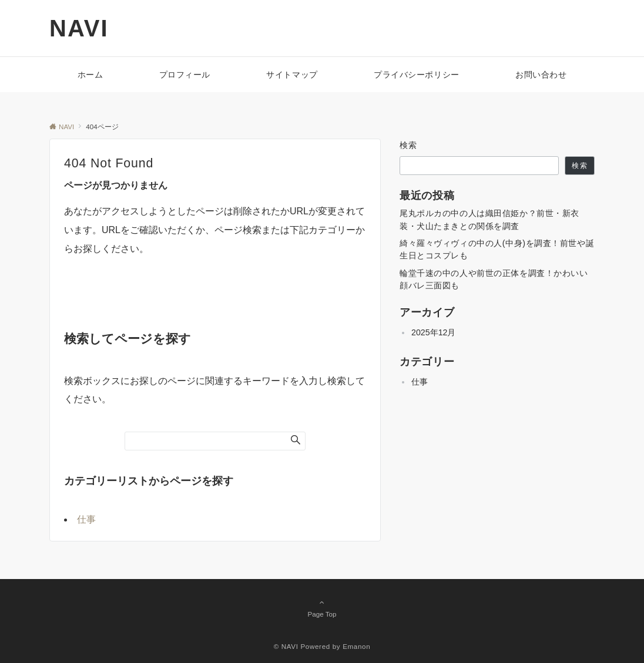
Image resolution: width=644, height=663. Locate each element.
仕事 (86, 519)
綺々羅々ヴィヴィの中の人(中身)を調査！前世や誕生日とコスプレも (497, 249)
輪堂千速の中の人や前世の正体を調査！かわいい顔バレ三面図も (494, 279)
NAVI (79, 28)
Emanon (356, 646)
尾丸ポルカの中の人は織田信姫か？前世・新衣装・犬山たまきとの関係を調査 (489, 219)
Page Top (322, 608)
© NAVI (286, 646)
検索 (409, 145)
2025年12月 (433, 332)
